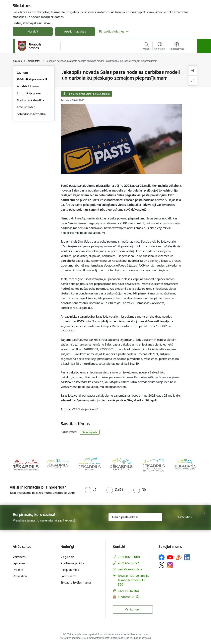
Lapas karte (69, 576)
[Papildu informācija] (138, 597)
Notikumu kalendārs (31, 100)
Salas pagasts (90, 432)
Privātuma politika (73, 563)
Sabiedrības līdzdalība (31, 114)
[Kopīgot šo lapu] (193, 80)
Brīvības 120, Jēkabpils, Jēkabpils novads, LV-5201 (133, 580)
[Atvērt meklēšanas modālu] (147, 47)
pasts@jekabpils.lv (130, 569)
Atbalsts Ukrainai (28, 86)
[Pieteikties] (185, 517)
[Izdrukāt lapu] (193, 71)
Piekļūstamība (70, 570)
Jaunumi (23, 73)
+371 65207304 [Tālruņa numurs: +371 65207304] (128, 591)
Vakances (19, 557)
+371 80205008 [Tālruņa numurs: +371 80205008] (129, 557)
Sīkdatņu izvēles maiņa (76, 582)
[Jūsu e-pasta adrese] (135, 517)
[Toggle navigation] (204, 46)
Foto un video (26, 107)
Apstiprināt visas (75, 31)
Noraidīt (33, 31)
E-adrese (124, 597)
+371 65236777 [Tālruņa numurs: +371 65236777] (128, 563)
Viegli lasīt (67, 557)
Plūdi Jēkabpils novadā (32, 79)
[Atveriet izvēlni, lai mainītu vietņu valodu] (160, 46)
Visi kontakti (133, 609)
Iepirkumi (19, 563)
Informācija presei (29, 93)
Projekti (18, 570)
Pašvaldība (20, 576)
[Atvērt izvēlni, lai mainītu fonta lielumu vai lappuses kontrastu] (177, 47)
